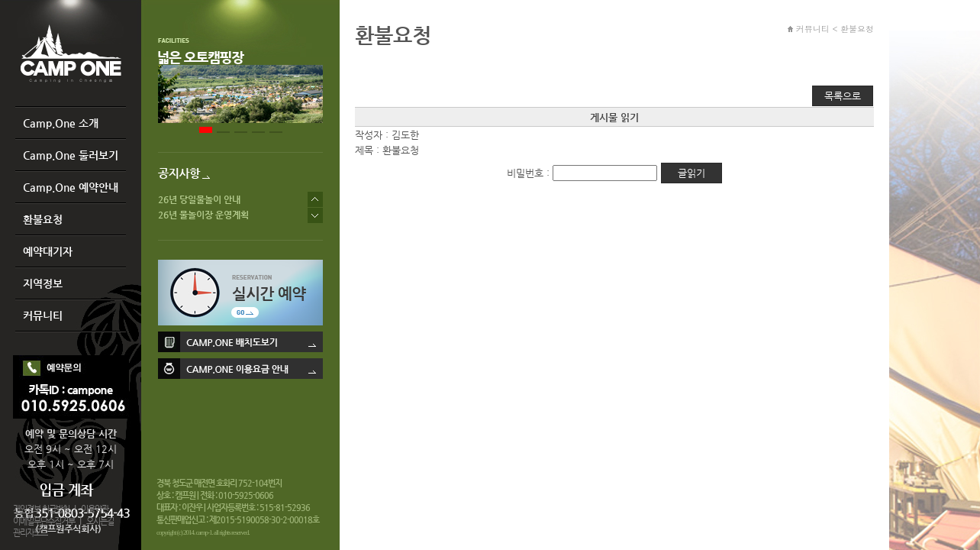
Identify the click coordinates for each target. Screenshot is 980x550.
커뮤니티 (43, 315)
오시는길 (100, 521)
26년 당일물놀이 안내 (199, 199)
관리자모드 (30, 533)
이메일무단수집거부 (44, 521)
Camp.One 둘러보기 (71, 155)
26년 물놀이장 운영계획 (203, 215)
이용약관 (95, 509)
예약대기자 (48, 251)
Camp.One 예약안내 (71, 187)
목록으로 (843, 96)
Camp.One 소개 (61, 123)
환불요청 (43, 219)
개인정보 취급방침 (41, 509)
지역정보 (43, 283)
